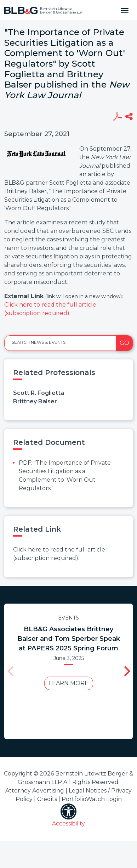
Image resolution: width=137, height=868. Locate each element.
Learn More (67, 683)
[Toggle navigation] (125, 10)
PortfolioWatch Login (92, 799)
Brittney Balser (35, 401)
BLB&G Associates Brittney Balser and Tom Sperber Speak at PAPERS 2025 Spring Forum (67, 639)
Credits (47, 799)
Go (124, 343)
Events (66, 618)
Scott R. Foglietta (39, 393)
